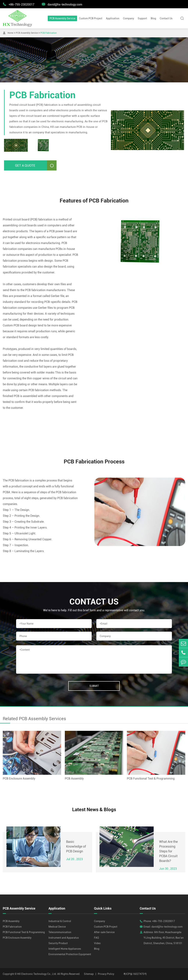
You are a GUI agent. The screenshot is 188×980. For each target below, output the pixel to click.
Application (113, 18)
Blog (153, 18)
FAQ (96, 938)
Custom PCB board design (20, 325)
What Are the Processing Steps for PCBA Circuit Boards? (168, 851)
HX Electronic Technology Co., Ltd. (37, 974)
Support (142, 18)
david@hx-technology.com (62, 4)
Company (129, 18)
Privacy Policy (106, 974)
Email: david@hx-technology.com (163, 927)
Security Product (58, 943)
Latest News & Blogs (94, 810)
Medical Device (57, 927)
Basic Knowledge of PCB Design (76, 846)
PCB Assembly (74, 779)
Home (10, 33)
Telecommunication (60, 932)
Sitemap (89, 974)
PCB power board (61, 231)
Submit (94, 686)
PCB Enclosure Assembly (19, 779)
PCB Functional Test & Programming (151, 779)
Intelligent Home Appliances (65, 949)
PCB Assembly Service (62, 18)
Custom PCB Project (91, 18)
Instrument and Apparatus (64, 938)
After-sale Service (104, 932)
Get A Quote (36, 165)
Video (97, 943)
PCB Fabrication (49, 33)
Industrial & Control (60, 921)
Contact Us (166, 18)
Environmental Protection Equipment (70, 954)
